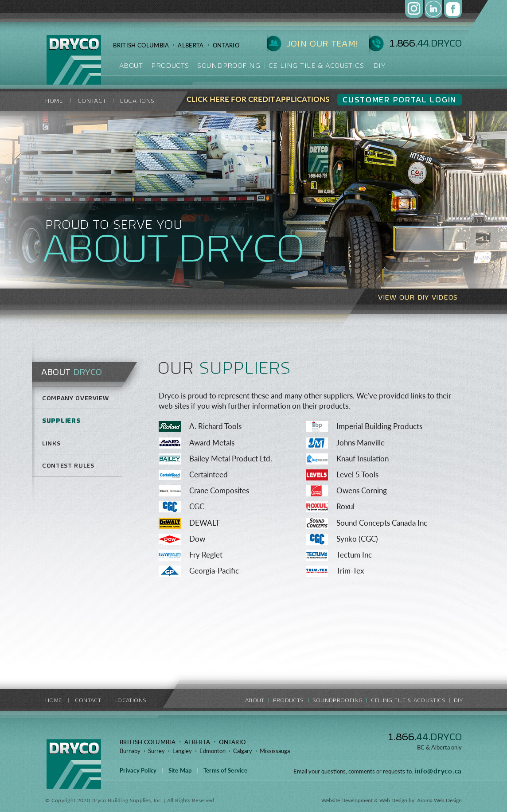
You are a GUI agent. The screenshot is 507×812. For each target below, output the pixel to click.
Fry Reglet (206, 555)
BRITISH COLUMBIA (141, 45)
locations (137, 101)
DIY (379, 65)
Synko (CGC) (357, 539)
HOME (54, 101)
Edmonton (213, 751)
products (170, 65)
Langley (182, 751)
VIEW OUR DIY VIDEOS (418, 297)
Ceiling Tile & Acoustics (316, 65)
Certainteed (209, 474)
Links (51, 443)
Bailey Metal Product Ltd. (231, 459)
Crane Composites (219, 490)
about (131, 65)
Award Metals (212, 443)
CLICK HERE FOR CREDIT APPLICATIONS (258, 99)
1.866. (425, 737)
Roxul (345, 506)
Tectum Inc (354, 555)
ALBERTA (191, 45)
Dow (197, 539)
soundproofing (228, 65)
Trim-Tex (350, 571)
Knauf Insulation (363, 459)
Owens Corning (362, 490)
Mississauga (275, 751)
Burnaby (130, 751)
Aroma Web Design (439, 800)
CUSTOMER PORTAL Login (400, 100)
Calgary (243, 751)
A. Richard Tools (215, 426)
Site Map (180, 770)
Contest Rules (68, 466)
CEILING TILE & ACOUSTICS (408, 700)
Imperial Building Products (379, 426)
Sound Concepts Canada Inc (382, 523)
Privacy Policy (138, 770)
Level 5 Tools (357, 474)
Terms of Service (225, 770)
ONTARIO (226, 45)
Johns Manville (361, 443)
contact (92, 101)
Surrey (156, 751)
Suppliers (61, 421)
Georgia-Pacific (214, 571)
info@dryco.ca (438, 771)
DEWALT (205, 523)
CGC (197, 506)
